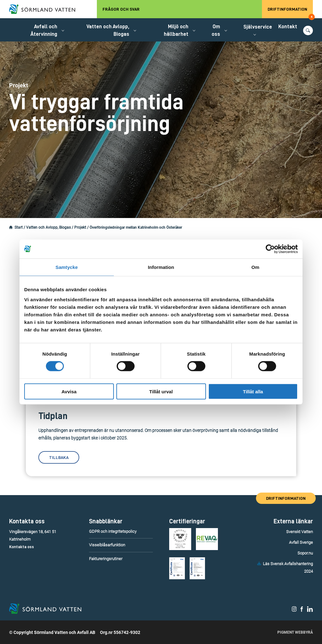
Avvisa (69, 391)
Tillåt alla (253, 391)
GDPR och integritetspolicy (113, 531)
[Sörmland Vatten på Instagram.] (294, 610)
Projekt (80, 227)
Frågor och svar (121, 9)
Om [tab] (255, 267)
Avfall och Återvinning (44, 30)
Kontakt (288, 27)
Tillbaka (59, 457)
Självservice (258, 27)
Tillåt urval (161, 391)
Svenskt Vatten (300, 532)
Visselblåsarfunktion (107, 545)
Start (19, 227)
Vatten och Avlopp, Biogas (108, 30)
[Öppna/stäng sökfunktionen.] (308, 30)
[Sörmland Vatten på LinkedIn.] (310, 610)
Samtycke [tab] (67, 267)
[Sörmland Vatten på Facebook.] (302, 610)
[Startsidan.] (11, 227)
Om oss (216, 30)
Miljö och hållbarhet (176, 30)
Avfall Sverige (301, 542)
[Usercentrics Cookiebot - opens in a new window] (270, 249)
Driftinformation (290, 13)
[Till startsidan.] (45, 9)
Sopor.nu (305, 553)
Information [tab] (161, 267)
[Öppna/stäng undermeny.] (63, 30)
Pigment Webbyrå (295, 632)
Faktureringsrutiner (106, 559)
